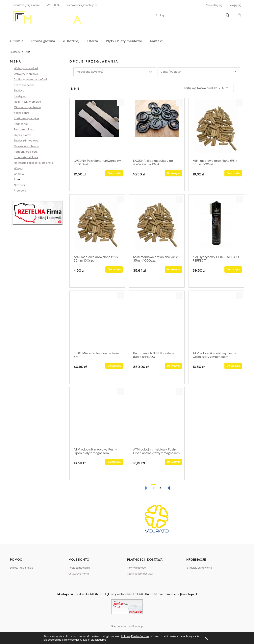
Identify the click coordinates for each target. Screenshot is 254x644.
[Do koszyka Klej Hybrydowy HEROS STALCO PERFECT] (233, 270)
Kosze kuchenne (24, 85)
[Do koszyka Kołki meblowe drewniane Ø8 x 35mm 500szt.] (233, 173)
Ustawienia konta (79, 574)
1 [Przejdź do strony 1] (153, 488)
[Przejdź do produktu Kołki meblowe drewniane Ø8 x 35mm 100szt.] (97, 224)
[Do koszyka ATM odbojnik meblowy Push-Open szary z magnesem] (233, 366)
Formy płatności (137, 568)
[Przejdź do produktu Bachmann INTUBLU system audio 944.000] (157, 321)
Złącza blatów (23, 135)
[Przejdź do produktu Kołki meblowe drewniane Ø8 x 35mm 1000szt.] (157, 224)
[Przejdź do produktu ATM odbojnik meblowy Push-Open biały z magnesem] (97, 417)
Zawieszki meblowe (26, 141)
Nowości (19, 185)
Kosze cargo (22, 113)
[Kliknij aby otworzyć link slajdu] (38, 213)
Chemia (19, 174)
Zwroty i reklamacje (21, 568)
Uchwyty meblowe (26, 74)
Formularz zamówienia (199, 568)
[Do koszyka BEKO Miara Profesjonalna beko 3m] (114, 366)
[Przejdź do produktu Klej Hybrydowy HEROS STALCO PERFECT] (216, 224)
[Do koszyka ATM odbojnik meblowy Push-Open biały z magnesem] (114, 462)
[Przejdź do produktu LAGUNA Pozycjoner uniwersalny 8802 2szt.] (97, 128)
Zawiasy (19, 90)
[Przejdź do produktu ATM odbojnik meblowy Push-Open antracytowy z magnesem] (157, 417)
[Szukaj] (227, 15)
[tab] (105, 535)
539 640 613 (147, 594)
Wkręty (19, 168)
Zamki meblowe (24, 129)
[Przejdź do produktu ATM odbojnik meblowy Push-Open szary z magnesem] (216, 321)
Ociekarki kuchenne (26, 146)
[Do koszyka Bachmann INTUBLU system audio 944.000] (174, 366)
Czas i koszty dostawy (140, 574)
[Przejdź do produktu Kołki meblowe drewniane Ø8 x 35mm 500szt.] (216, 128)
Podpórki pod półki (26, 152)
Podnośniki (21, 124)
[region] (38, 213)
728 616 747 (54, 5)
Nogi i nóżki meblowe (27, 102)
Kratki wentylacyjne (26, 118)
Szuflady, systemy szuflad (30, 79)
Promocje (20, 191)
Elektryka (20, 96)
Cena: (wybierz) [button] (171, 72)
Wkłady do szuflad (26, 68)
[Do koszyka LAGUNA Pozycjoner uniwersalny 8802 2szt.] (114, 173)
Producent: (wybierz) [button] (90, 72)
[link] (157, 519)
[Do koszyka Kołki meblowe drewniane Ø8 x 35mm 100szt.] (114, 270)
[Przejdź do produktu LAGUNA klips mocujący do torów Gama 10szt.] (157, 128)
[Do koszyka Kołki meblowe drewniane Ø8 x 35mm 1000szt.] (174, 270)
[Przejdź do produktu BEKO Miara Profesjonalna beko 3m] (97, 321)
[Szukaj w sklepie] (188, 15)
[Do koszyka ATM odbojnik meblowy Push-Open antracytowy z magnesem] (174, 462)
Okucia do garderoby (27, 107)
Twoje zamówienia (79, 568)
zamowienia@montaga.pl (82, 5)
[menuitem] (21, 41)
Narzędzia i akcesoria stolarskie (34, 163)
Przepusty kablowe (26, 157)
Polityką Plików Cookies (135, 636)
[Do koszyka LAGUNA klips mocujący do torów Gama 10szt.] (174, 173)
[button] (120, 103)
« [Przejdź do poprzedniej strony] (146, 488)
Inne (17, 179)
